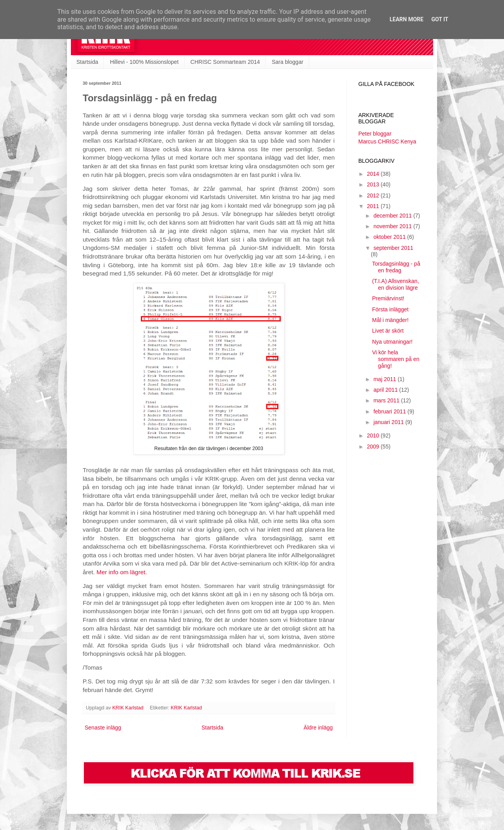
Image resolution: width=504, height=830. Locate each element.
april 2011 (386, 390)
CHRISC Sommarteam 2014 (225, 62)
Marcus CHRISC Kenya (387, 141)
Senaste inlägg (103, 728)
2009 (374, 447)
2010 (374, 435)
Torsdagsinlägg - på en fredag (396, 267)
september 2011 (393, 248)
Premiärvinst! (388, 298)
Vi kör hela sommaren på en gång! (396, 359)
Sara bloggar (287, 62)
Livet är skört (388, 331)
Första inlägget (390, 309)
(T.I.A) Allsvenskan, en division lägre (396, 284)
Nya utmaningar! (392, 342)
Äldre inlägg (318, 728)
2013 (374, 184)
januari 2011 (389, 422)
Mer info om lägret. (122, 572)
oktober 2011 (390, 237)
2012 (374, 195)
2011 (374, 206)
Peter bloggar (375, 134)
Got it (440, 19)
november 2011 (393, 226)
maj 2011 (385, 379)
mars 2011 (387, 400)
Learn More (406, 19)
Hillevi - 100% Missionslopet (144, 62)
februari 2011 (390, 411)
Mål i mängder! (390, 320)
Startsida (87, 62)
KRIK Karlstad (186, 708)
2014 (374, 174)
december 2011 (393, 216)
